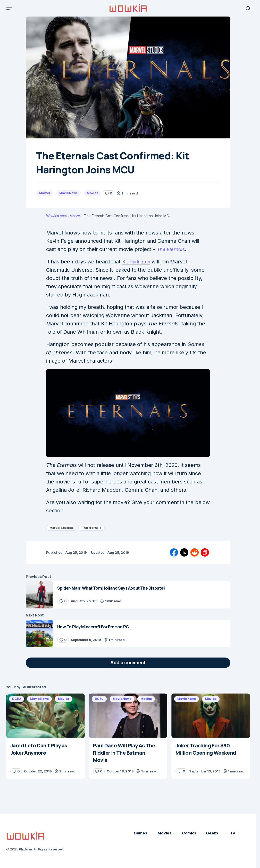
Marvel (45, 197)
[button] (9, 10)
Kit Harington (138, 266)
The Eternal (171, 253)
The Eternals (91, 532)
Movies (93, 197)
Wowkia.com (56, 220)
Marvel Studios (61, 532)
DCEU (16, 703)
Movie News (69, 197)
